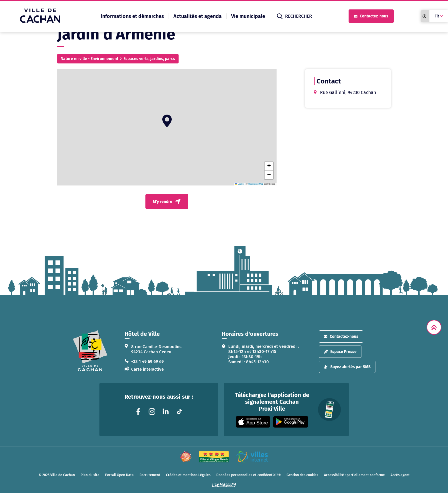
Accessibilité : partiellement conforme (354, 475)
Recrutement (150, 475)
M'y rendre (167, 201)
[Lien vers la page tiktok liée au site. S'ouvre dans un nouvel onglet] (179, 412)
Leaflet (240, 184)
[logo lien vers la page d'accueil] (90, 351)
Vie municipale (248, 16)
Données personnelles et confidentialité (249, 475)
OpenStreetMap (256, 184)
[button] (167, 121)
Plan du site (90, 475)
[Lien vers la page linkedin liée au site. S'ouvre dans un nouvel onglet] (166, 412)
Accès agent (400, 475)
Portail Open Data (119, 475)
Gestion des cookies (302, 475)
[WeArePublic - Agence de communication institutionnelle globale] (224, 485)
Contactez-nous (371, 16)
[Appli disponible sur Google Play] (291, 422)
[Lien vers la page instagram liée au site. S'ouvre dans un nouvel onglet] (152, 412)
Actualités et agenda (198, 16)
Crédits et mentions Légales (188, 475)
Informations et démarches (132, 16)
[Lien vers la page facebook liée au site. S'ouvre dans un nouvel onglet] (138, 412)
